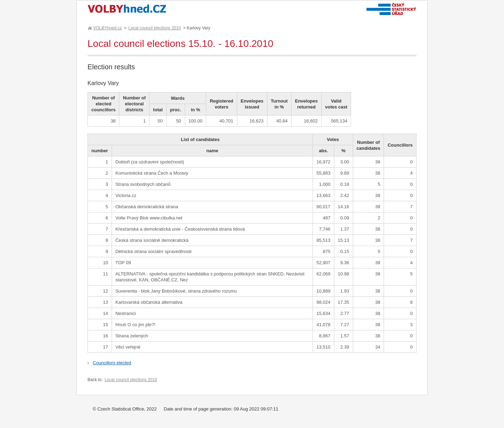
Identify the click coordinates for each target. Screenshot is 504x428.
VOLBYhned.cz (107, 28)
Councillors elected (112, 363)
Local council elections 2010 (155, 28)
